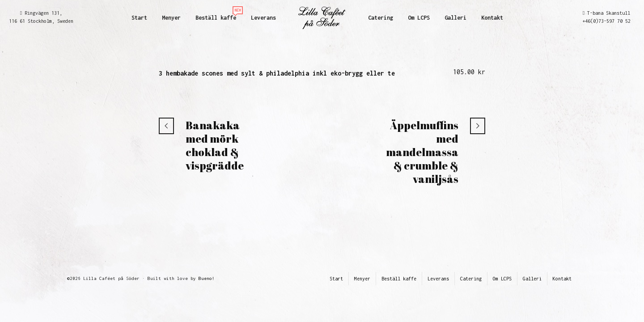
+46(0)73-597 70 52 (606, 21)
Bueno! (207, 278)
